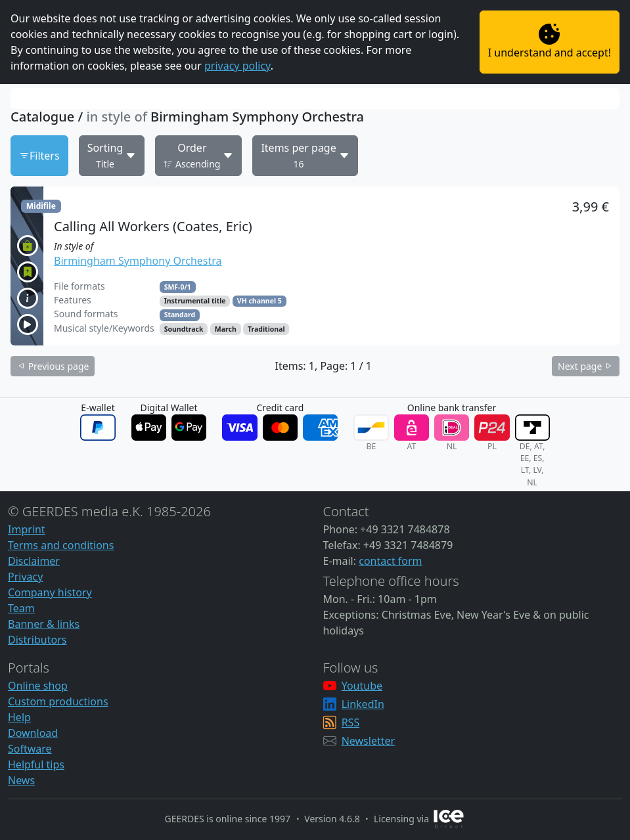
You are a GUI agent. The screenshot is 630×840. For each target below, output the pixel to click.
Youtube (362, 686)
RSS (351, 722)
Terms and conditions (61, 545)
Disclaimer (34, 561)
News (21, 780)
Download (33, 733)
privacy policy (237, 66)
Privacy (25, 577)
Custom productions (58, 701)
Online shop (38, 686)
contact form (390, 561)
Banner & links (44, 624)
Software (30, 749)
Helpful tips (36, 764)
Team (21, 608)
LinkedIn (363, 704)
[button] (315, 266)
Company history (50, 592)
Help (19, 717)
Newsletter (368, 741)
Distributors (37, 640)
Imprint (27, 529)
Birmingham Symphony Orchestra (138, 261)
